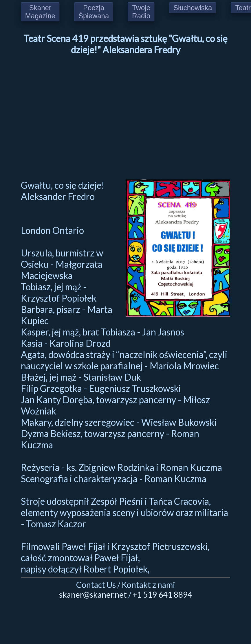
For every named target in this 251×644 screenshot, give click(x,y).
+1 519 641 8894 (162, 595)
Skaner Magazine (40, 12)
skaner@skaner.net (93, 595)
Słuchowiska (193, 8)
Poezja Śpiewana (94, 12)
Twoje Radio (141, 12)
